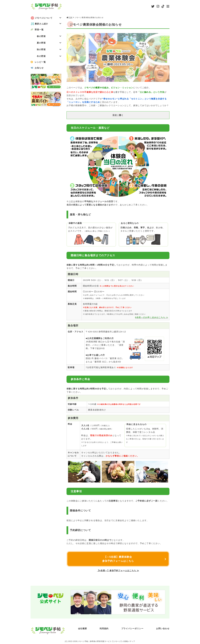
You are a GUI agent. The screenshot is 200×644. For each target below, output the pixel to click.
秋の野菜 (49, 50)
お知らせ (39, 68)
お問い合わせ (163, 628)
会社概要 (82, 628)
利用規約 (104, 628)
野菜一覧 (39, 30)
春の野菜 (49, 36)
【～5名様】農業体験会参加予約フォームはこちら (118, 559)
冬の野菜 (49, 56)
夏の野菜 (49, 43)
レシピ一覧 (40, 62)
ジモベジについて (48, 18)
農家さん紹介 (48, 24)
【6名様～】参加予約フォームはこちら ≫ (118, 570)
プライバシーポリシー (132, 628)
